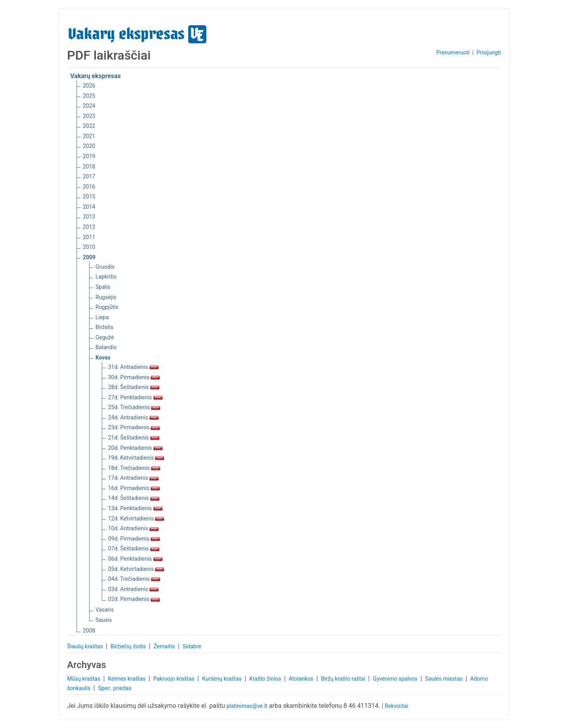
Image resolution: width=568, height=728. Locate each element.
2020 (89, 146)
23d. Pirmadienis (134, 427)
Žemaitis (165, 646)
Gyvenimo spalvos (396, 679)
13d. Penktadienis (135, 508)
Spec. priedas (115, 688)
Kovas (103, 357)
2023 (89, 116)
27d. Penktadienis (135, 397)
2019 (89, 156)
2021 (89, 136)
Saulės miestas (445, 679)
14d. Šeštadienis (134, 498)
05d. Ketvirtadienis (136, 569)
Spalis (103, 287)
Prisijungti (489, 52)
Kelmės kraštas (127, 679)
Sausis (104, 620)
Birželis (104, 327)
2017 (89, 176)
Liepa (102, 317)
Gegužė (105, 337)
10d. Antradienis (133, 528)
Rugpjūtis (107, 307)
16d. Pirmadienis (134, 488)
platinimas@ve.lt (247, 706)
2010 (89, 247)
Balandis (106, 347)
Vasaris (105, 610)
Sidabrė (192, 646)
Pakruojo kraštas (174, 679)
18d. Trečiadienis (134, 468)
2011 (89, 237)
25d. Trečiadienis (134, 407)
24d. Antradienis (133, 417)
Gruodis (105, 267)
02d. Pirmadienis (134, 599)
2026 (89, 86)
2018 (89, 167)
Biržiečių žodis (129, 646)
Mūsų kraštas (84, 679)
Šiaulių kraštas (86, 646)
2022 (89, 126)
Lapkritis (106, 277)
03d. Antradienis (133, 589)
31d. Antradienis (133, 367)
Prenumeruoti (453, 52)
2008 (89, 631)
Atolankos (302, 679)
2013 (89, 217)
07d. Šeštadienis (134, 548)
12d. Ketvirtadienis (136, 518)
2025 (89, 96)
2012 (89, 227)
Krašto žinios (266, 679)
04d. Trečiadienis (134, 579)
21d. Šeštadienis (134, 438)
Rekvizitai (397, 706)
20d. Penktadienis (135, 448)
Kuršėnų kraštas (222, 679)
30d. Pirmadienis (134, 377)
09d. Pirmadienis (134, 539)
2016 (89, 187)
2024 (89, 106)
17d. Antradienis (133, 478)
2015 (89, 197)
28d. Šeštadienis (134, 387)
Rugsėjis (106, 297)
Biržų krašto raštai (344, 679)
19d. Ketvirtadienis (136, 458)
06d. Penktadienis (135, 559)
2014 (89, 207)
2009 (89, 257)
